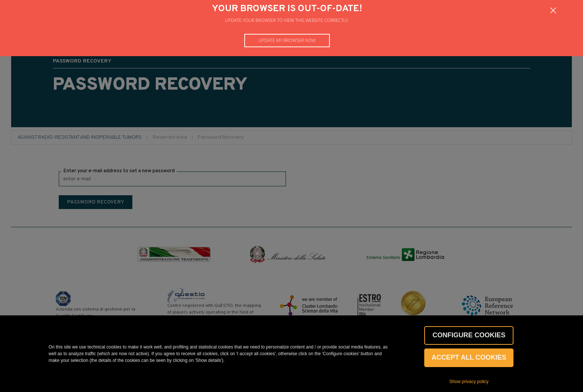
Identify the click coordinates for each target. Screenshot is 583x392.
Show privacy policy (469, 382)
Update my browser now (287, 40)
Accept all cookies (469, 357)
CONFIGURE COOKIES (469, 335)
